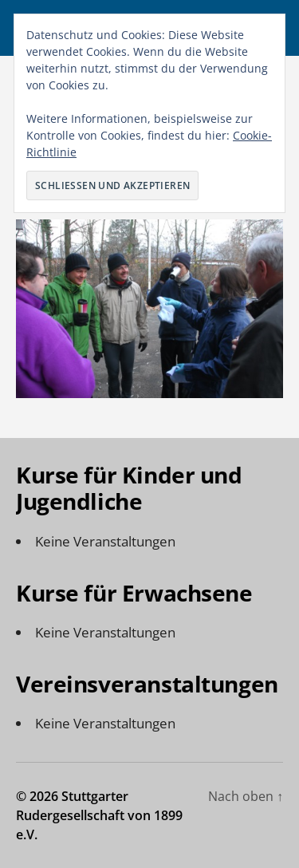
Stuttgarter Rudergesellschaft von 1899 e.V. (99, 815)
